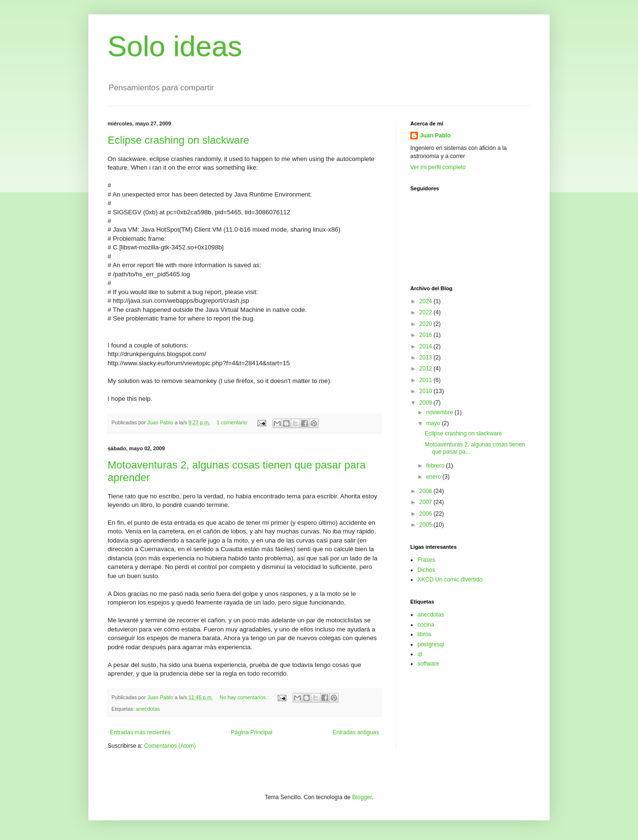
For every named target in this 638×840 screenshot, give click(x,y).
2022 (427, 312)
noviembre (440, 412)
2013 (427, 358)
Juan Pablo (435, 136)
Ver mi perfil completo (438, 167)
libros (424, 634)
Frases (426, 560)
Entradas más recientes (140, 732)
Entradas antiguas (356, 732)
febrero (436, 466)
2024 (427, 301)
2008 (427, 491)
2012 (427, 369)
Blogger (362, 797)
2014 (427, 346)
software (428, 664)
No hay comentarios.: (245, 697)
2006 (427, 514)
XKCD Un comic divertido (450, 580)
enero (434, 477)
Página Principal (252, 732)
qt (420, 654)
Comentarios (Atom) (170, 746)
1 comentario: (233, 422)
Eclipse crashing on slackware (178, 140)
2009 (427, 403)
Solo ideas (175, 46)
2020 (427, 324)
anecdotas (148, 709)
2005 (427, 525)
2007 (427, 502)
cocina (426, 625)
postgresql (431, 644)
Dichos (426, 570)
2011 (427, 380)
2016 (427, 335)
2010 (427, 391)
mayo (434, 423)
